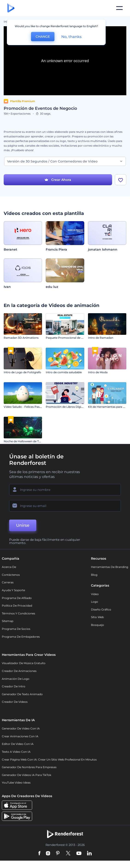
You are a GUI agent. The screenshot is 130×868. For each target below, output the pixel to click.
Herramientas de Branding (110, 567)
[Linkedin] (89, 854)
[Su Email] (65, 506)
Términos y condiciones (18, 613)
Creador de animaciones (19, 671)
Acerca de (9, 567)
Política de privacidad (17, 606)
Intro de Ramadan (101, 338)
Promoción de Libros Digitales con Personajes (78, 407)
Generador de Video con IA (21, 728)
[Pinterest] (58, 854)
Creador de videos (15, 702)
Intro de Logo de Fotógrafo (22, 372)
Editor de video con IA (18, 744)
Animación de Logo (16, 679)
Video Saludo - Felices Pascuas (25, 407)
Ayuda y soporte (13, 590)
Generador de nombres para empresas (29, 767)
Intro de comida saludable (64, 372)
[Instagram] (48, 854)
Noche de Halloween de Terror (25, 441)
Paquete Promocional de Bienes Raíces (73, 338)
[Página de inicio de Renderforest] (11, 8)
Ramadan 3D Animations (21, 338)
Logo (95, 602)
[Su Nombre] (65, 490)
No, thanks (71, 37)
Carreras (8, 582)
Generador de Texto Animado (22, 694)
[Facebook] (39, 854)
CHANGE (43, 37)
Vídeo (95, 594)
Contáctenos (11, 575)
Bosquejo (97, 625)
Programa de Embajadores (21, 637)
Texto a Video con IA (16, 752)
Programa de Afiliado (17, 598)
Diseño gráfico (101, 609)
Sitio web (97, 617)
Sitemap (8, 621)
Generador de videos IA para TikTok (27, 775)
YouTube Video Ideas (16, 783)
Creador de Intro (14, 686)
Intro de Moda (98, 372)
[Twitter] (68, 854)
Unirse (23, 525)
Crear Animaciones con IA (20, 736)
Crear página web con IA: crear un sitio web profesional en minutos (49, 759)
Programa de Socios (16, 629)
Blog (94, 575)
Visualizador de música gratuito (24, 663)
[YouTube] (79, 854)
